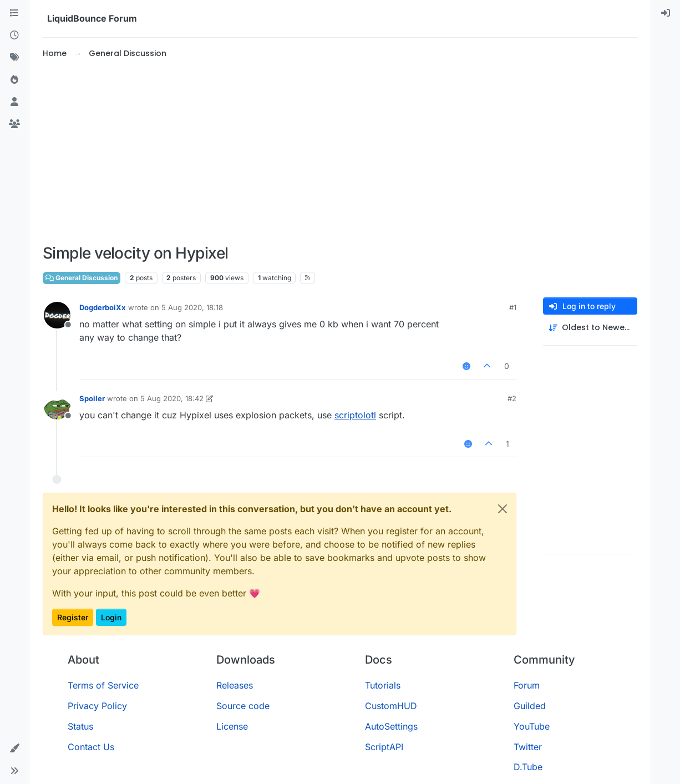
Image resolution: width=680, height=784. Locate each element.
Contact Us (91, 747)
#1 (513, 307)
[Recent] (14, 36)
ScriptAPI (384, 747)
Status (80, 726)
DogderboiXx (103, 307)
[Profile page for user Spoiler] (57, 406)
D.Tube (528, 767)
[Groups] (14, 124)
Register (73, 617)
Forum (527, 685)
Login (111, 617)
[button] (14, 748)
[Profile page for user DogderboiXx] (57, 315)
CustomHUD (391, 706)
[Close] (503, 509)
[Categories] (14, 13)
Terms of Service (103, 685)
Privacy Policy (97, 706)
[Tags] (14, 58)
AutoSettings (391, 726)
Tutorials (383, 685)
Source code (243, 706)
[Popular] (14, 80)
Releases (235, 685)
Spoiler (92, 398)
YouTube (532, 726)
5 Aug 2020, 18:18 (192, 307)
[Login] (666, 13)
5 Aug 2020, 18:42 (172, 398)
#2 (512, 398)
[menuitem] (666, 13)
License (232, 726)
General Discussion (82, 278)
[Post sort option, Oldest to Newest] (590, 328)
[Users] (14, 102)
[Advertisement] (340, 152)
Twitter (528, 747)
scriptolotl (355, 415)
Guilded (530, 706)
